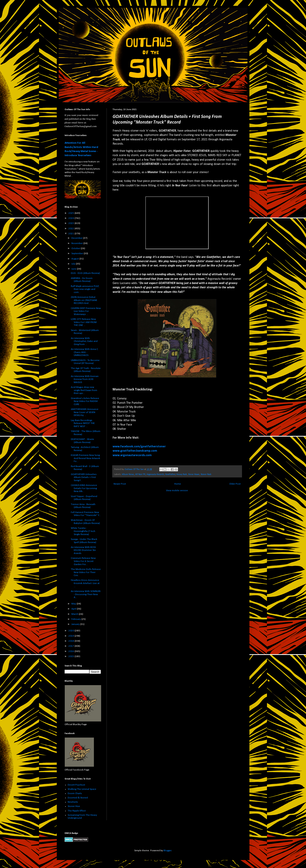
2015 (72, 656)
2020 (72, 631)
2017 (72, 646)
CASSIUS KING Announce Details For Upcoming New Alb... (84, 488)
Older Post (235, 484)
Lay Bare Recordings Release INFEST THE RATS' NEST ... (83, 423)
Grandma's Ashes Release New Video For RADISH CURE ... (85, 401)
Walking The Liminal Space (82, 789)
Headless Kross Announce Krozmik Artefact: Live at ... (85, 583)
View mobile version (177, 491)
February (76, 619)
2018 (72, 641)
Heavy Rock (182, 474)
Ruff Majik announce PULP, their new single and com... (85, 289)
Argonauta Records (155, 474)
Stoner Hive (74, 806)
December (77, 238)
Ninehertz (73, 802)
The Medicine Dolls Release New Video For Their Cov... (86, 572)
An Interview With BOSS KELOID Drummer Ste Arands (83, 550)
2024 (72, 218)
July (74, 264)
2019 (72, 636)
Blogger (167, 851)
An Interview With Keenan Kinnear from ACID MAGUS (85, 379)
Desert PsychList (76, 785)
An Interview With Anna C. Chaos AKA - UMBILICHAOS (85, 352)
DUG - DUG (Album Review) (85, 273)
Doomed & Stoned (78, 798)
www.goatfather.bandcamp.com (135, 451)
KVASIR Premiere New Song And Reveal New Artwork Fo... (85, 458)
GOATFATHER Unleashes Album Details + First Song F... (84, 477)
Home (178, 484)
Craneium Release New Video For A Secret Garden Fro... (83, 561)
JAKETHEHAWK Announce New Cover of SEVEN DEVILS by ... (85, 412)
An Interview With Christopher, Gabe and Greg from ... (84, 341)
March (75, 614)
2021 (72, 234)
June (74, 269)
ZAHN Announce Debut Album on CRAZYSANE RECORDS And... (84, 300)
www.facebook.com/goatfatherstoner (139, 447)
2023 (72, 223)
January (76, 624)
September (78, 253)
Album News (128, 474)
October (76, 248)
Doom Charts (75, 793)
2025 (72, 213)
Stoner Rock (206, 474)
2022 (72, 229)
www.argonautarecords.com (132, 455)
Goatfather (170, 474)
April (74, 609)
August (75, 259)
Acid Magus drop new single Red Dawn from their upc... (84, 390)
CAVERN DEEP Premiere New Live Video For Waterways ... (86, 311)
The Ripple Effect (77, 811)
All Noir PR (140, 474)
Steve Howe (194, 474)
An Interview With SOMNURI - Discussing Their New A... (86, 594)
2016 (72, 651)
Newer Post (120, 484)
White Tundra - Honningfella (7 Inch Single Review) (83, 531)
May (74, 604)
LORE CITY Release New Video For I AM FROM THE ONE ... (84, 322)
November (77, 243)
